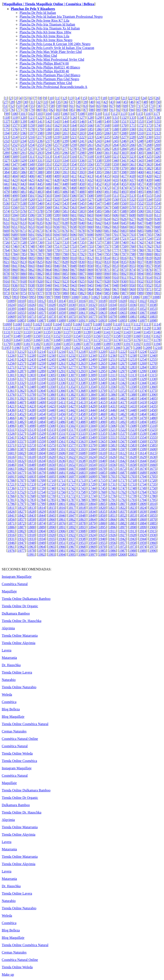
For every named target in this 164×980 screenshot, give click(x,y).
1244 (41, 359)
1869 (143, 519)
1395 (52, 398)
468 (74, 188)
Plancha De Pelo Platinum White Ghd (46, 83)
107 (73, 114)
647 (141, 223)
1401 (112, 398)
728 (23, 242)
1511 (11, 430)
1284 (143, 367)
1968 (82, 547)
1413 (82, 402)
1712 (72, 480)
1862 (72, 519)
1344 (143, 383)
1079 (112, 317)
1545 (52, 437)
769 (48, 250)
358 (107, 164)
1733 (133, 484)
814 (107, 258)
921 (48, 281)
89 (99, 110)
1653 (82, 465)
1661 (11, 469)
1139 (87, 332)
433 (99, 180)
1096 (133, 320)
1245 (52, 359)
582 (74, 211)
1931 (11, 539)
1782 (21, 500)
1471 (62, 418)
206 (107, 133)
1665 (52, 469)
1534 (92, 434)
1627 (123, 457)
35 (59, 102)
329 (23, 160)
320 (107, 157)
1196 (16, 348)
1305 (52, 375)
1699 (92, 476)
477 (149, 188)
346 (7, 164)
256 (48, 145)
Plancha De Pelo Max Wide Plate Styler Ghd (51, 52)
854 (124, 266)
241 (82, 141)
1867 (123, 519)
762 (149, 246)
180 (48, 129)
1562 (72, 441)
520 (32, 199)
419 (141, 176)
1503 (82, 426)
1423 (31, 406)
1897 (123, 527)
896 (157, 274)
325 (149, 157)
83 (59, 110)
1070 (21, 317)
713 (57, 238)
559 (40, 207)
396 (107, 172)
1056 (31, 313)
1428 (82, 406)
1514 (41, 430)
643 (107, 223)
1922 (72, 535)
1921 (62, 535)
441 (7, 184)
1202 (77, 348)
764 (7, 250)
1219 (92, 352)
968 (124, 289)
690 (23, 235)
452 (99, 184)
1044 (62, 309)
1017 (92, 301)
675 (57, 231)
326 (157, 157)
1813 (31, 508)
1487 (72, 422)
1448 (133, 410)
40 (92, 102)
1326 (112, 379)
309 (15, 157)
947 (107, 285)
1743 (82, 488)
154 (149, 121)
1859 (41, 519)
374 (82, 168)
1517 (72, 430)
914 (149, 278)
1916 (11, 535)
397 (116, 172)
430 (74, 180)
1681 (62, 473)
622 (90, 219)
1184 (57, 344)
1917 (21, 535)
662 (107, 227)
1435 (153, 406)
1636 (62, 461)
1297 (123, 371)
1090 (72, 320)
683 (124, 231)
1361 (11, 391)
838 (149, 262)
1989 (143, 551)
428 (57, 180)
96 (145, 110)
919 (32, 281)
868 (82, 270)
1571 (11, 445)
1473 (82, 418)
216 (32, 137)
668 (157, 227)
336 (82, 160)
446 (48, 184)
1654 (92, 465)
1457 (72, 414)
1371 (112, 391)
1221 (112, 352)
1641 (112, 461)
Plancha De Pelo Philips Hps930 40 (44, 71)
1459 (92, 414)
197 (32, 133)
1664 (41, 469)
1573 (31, 445)
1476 (112, 418)
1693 (31, 476)
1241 (11, 359)
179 (40, 129)
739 (116, 242)
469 (82, 188)
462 (23, 188)
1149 (27, 336)
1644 (143, 461)
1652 (72, 465)
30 (25, 102)
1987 (123, 551)
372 (65, 168)
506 (74, 196)
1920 (52, 535)
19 (111, 98)
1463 (133, 414)
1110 (117, 324)
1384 (92, 395)
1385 (102, 395)
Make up (8, 974)
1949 (41, 543)
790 (65, 254)
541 (48, 203)
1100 (17, 324)
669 (7, 231)
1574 (41, 445)
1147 (7, 336)
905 (74, 278)
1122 (77, 328)
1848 (82, 515)
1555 (153, 437)
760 (132, 246)
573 (157, 207)
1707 (21, 480)
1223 (133, 352)
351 (48, 164)
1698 (82, 476)
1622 (72, 457)
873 (124, 270)
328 (15, 160)
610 (149, 215)
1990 (153, 551)
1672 (123, 469)
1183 (47, 344)
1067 (143, 313)
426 (40, 180)
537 (15, 203)
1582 (123, 445)
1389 (143, 395)
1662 (21, 469)
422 (7, 180)
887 (82, 274)
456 (132, 184)
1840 (153, 512)
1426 (62, 406)
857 (149, 266)
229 (141, 137)
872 (116, 270)
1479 (143, 418)
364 (157, 164)
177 (23, 129)
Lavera (7, 650)
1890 (52, 527)
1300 (153, 371)
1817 (72, 508)
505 (65, 196)
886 (74, 274)
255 (40, 145)
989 (141, 293)
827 (57, 262)
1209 (148, 348)
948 (116, 285)
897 (7, 278)
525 (74, 199)
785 (23, 254)
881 (32, 274)
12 (64, 98)
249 (149, 141)
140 (32, 121)
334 (65, 160)
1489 (92, 422)
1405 (153, 398)
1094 (112, 320)
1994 (62, 554)
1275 (52, 367)
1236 (112, 356)
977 (40, 293)
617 (48, 219)
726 (7, 242)
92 (119, 110)
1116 (17, 328)
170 (124, 125)
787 (40, 254)
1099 (7, 324)
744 (157, 242)
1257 (21, 363)
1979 (41, 551)
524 (65, 199)
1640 (102, 461)
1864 (92, 519)
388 (40, 172)
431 (82, 180)
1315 (153, 375)
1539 (143, 434)
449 (74, 184)
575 (15, 211)
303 (124, 153)
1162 (157, 336)
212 (157, 133)
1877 (72, 523)
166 (90, 125)
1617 (21, 457)
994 (24, 297)
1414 (92, 402)
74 (159, 106)
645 (124, 223)
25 (151, 98)
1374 (143, 391)
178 (32, 129)
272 (23, 149)
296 (65, 153)
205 (99, 133)
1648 (31, 465)
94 (132, 110)
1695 (52, 476)
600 (65, 215)
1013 (52, 301)
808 (57, 258)
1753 (31, 492)
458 (149, 184)
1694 (41, 476)
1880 (102, 523)
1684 (92, 473)
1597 (123, 449)
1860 (52, 519)
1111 (127, 324)
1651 (62, 465)
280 (90, 149)
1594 (92, 449)
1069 (11, 317)
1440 (52, 410)
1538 (133, 434)
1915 (153, 531)
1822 (122, 508)
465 (48, 188)
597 (40, 215)
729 (32, 242)
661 (99, 227)
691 (32, 235)
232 (7, 141)
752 (65, 246)
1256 (11, 363)
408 (49, 176)
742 (141, 242)
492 (116, 192)
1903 (31, 531)
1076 (82, 317)
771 (65, 250)
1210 (157, 348)
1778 (133, 496)
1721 (11, 484)
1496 (11, 426)
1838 (133, 512)
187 (107, 129)
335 (74, 160)
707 (7, 238)
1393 (31, 398)
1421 (11, 406)
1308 (82, 375)
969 (132, 289)
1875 (52, 523)
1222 (122, 352)
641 (90, 223)
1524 (143, 430)
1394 (41, 398)
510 (107, 196)
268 (149, 145)
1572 (21, 445)
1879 (92, 523)
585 (99, 211)
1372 (123, 391)
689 (15, 235)
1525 (153, 430)
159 (32, 125)
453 (107, 184)
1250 (102, 359)
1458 (82, 414)
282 (107, 149)
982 (82, 293)
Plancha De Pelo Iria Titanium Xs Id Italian (50, 28)
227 (124, 137)
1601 (11, 453)
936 (15, 285)
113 (123, 114)
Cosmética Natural (15, 584)
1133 (27, 332)
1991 (31, 554)
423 (15, 180)
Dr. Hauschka (11, 665)
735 (82, 242)
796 (116, 254)
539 (32, 203)
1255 (153, 359)
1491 (112, 422)
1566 (112, 441)
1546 (62, 437)
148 (99, 121)
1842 (21, 515)
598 (49, 215)
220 (65, 137)
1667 (72, 469)
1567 (123, 441)
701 (116, 235)
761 (141, 246)
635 (40, 223)
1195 (6, 348)
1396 (62, 398)
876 (149, 270)
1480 (153, 418)
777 (116, 250)
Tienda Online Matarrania (20, 636)
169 (116, 125)
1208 (137, 348)
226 (116, 137)
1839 (143, 512)
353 (65, 164)
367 (23, 168)
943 (74, 285)
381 (141, 168)
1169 (67, 340)
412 (82, 176)
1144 (137, 332)
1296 (112, 371)
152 (132, 121)
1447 (123, 410)
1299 (143, 371)
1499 (41, 426)
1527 (21, 434)
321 (115, 157)
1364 (41, 391)
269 (157, 145)
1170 (77, 340)
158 (23, 125)
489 (90, 192)
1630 (153, 457)
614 (23, 219)
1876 (62, 523)
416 (115, 176)
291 (23, 153)
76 (12, 110)
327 (7, 160)
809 (65, 258)
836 (132, 262)
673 (40, 231)
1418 (133, 402)
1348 (31, 387)
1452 (21, 414)
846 (57, 266)
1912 (122, 531)
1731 (112, 484)
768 (40, 250)
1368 (82, 391)
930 (124, 281)
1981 (62, 551)
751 (57, 246)
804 (23, 258)
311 (32, 157)
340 (116, 160)
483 (40, 192)
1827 (21, 512)
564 (82, 207)
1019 (112, 301)
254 (32, 145)
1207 (127, 348)
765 (15, 250)
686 (149, 231)
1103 (47, 324)
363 (149, 164)
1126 (117, 328)
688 (7, 235)
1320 (52, 379)
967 (116, 289)
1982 (72, 551)
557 (23, 207)
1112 (137, 324)
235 (32, 141)
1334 (41, 383)
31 (32, 102)
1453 (31, 414)
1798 (31, 504)
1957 (123, 543)
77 (19, 110)
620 (74, 219)
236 (40, 141)
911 (124, 278)
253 (23, 145)
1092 (92, 320)
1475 (102, 418)
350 (40, 164)
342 (132, 160)
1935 (52, 539)
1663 (31, 469)
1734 (143, 484)
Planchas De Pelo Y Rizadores (33, 9)
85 (72, 110)
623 (99, 219)
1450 (153, 410)
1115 (7, 328)
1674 (143, 469)
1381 (62, 395)
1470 (52, 418)
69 (125, 106)
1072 (41, 317)
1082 (143, 317)
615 (32, 219)
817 (132, 258)
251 (7, 145)
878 (7, 274)
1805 (102, 504)
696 (74, 235)
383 (157, 168)
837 (141, 262)
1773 (82, 496)
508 (90, 196)
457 (141, 184)
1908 (82, 531)
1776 (112, 496)
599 (57, 215)
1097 (143, 320)
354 (74, 164)
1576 (62, 445)
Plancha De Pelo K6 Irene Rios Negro (46, 40)
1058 (52, 313)
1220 (102, 352)
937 (23, 285)
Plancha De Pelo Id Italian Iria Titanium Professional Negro (61, 17)
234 (23, 141)
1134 (37, 332)
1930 (153, 535)
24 (144, 98)
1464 (143, 414)
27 (5, 102)
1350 (52, 387)
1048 (102, 309)
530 (116, 199)
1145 (147, 332)
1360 (153, 387)
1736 (11, 488)
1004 (116, 297)
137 (7, 121)
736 (90, 242)
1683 (82, 473)
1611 (112, 453)
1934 (41, 539)
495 (141, 192)
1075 (72, 317)
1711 (62, 480)
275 (48, 149)
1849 (92, 515)
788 (48, 254)
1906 (62, 531)
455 (124, 184)
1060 (72, 313)
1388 (133, 395)
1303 (31, 375)
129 (99, 118)
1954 (92, 543)
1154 (77, 336)
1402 (123, 398)
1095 (123, 320)
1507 (123, 426)
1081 (133, 317)
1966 (62, 547)
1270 (153, 363)
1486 (62, 422)
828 (65, 262)
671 (23, 231)
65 (99, 106)
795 (107, 254)
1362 (21, 391)
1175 (127, 340)
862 (32, 270)
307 (157, 153)
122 (40, 118)
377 (107, 168)
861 (23, 270)
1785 (52, 500)
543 (65, 203)
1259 (41, 363)
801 (157, 254)
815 (115, 258)
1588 (31, 449)
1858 (31, 519)
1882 (123, 523)
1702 (123, 476)
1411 (62, 402)
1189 (107, 344)
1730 (102, 484)
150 (116, 121)
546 (90, 203)
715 (74, 238)
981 (74, 293)
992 (7, 297)
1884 (143, 523)
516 (157, 196)
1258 (31, 363)
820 (157, 258)
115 (140, 114)
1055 (21, 313)
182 (65, 129)
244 (107, 141)
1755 (52, 492)
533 (141, 199)
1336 (62, 383)
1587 (21, 449)
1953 (82, 543)
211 (149, 133)
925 (82, 281)
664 (124, 227)
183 (74, 129)
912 (132, 278)
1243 (31, 359)
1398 (82, 398)
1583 (133, 445)
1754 (41, 492)
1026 (31, 305)
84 (65, 110)
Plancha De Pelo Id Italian (38, 13)
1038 (153, 305)
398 (124, 172)
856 (141, 266)
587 (116, 211)
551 (132, 203)
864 (48, 270)
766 (23, 250)
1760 (102, 492)
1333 (31, 383)
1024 (11, 305)
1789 (92, 500)
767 (32, 250)
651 (15, 227)
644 (116, 223)
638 (65, 223)
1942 (123, 539)
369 (40, 168)
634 (32, 223)
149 (107, 121)
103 (40, 114)
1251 (112, 359)
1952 (72, 543)
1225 (153, 352)
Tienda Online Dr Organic (20, 606)
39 (85, 102)
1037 (143, 305)
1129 (147, 328)
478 (157, 188)
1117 (27, 328)
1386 (112, 395)
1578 (82, 445)
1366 (62, 391)
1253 (133, 359)
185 (90, 129)
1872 (21, 523)
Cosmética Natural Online (20, 739)
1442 (72, 410)
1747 (123, 488)
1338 (82, 383)
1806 (112, 504)
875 (141, 270)
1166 (37, 340)
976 (32, 293)
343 (141, 160)
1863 (82, 519)
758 (116, 246)
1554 (143, 437)
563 (74, 207)
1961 (11, 547)
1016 (82, 301)
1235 (102, 356)
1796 (11, 504)
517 (7, 199)
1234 (92, 356)
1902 (21, 531)
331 (40, 160)
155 (157, 121)
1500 (52, 426)
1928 (133, 535)
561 (57, 207)
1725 (52, 484)
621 (82, 219)
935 (7, 285)
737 (99, 242)
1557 (21, 441)
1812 (21, 508)
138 (15, 121)
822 (15, 262)
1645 (153, 461)
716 (82, 238)
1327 (123, 379)
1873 (31, 523)
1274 (41, 367)
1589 (41, 449)
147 (90, 121)
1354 (92, 387)
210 (141, 133)
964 (90, 289)
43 (112, 102)
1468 (31, 418)
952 (149, 285)
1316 (11, 379)
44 (119, 102)
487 (74, 192)
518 (15, 199)
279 (82, 149)
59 (59, 106)
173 (149, 125)
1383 (82, 395)
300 (99, 153)
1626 (112, 457)
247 (132, 141)
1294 (92, 371)
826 (48, 262)
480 (15, 192)
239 (65, 141)
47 (139, 102)
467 (65, 188)
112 (115, 114)
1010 (21, 301)
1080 (123, 317)
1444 (92, 410)
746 (15, 246)
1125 (107, 328)
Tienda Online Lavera (17, 672)
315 (65, 157)
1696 (62, 476)
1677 (21, 473)
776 (107, 250)
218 (48, 137)
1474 (92, 418)
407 (40, 176)
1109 (107, 324)
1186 (77, 344)
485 (57, 192)
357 (99, 164)
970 (141, 289)
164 (74, 125)
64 (92, 106)
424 (23, 180)
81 (45, 110)
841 (15, 266)
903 (57, 278)
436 (124, 180)
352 (57, 164)
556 (15, 207)
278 (74, 149)
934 (157, 281)
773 (82, 250)
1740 (52, 488)
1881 (112, 523)
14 (77, 98)
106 (65, 114)
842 (23, 266)
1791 (112, 500)
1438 (31, 410)
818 (141, 258)
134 (141, 118)
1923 (82, 535)
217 (40, 137)
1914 (143, 531)
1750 (153, 488)
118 (7, 118)
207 (116, 133)
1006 (136, 297)
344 (149, 160)
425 (32, 180)
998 (57, 297)
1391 (11, 398)
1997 (92, 554)
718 (99, 238)
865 (57, 270)
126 (74, 118)
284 (124, 149)
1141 (107, 332)
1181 (27, 344)
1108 (97, 324)
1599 (143, 449)
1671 (112, 469)
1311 (112, 375)
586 (107, 211)
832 (99, 262)
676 (65, 231)
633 (23, 223)
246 (124, 141)
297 (74, 153)
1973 (133, 547)
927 (99, 281)
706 (157, 235)
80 (39, 110)
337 (90, 160)
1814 (41, 508)
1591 (62, 449)
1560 (52, 441)
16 (91, 98)
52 (12, 106)
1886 (11, 527)
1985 (102, 551)
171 (132, 125)
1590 (52, 449)
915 (157, 278)
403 (7, 176)
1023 (153, 301)
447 (57, 184)
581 (65, 211)
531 (124, 199)
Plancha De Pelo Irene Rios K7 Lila (44, 20)
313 (48, 157)
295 (57, 153)
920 (40, 281)
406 (32, 176)
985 (107, 293)
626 (124, 219)
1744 (92, 488)
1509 (143, 426)
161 (48, 125)
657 (65, 227)
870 (99, 270)
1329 (143, 379)
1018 (102, 301)
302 (116, 153)
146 (82, 121)
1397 (72, 398)
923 (65, 281)
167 (99, 125)
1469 (41, 418)
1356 (112, 387)
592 (157, 211)
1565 (102, 441)
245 (116, 141)
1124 (97, 328)
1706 (11, 480)
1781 (11, 500)
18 (104, 98)
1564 (92, 441)
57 (45, 106)
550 (124, 203)
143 (57, 121)
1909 (92, 531)
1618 (31, 457)
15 (84, 98)
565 (90, 207)
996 (41, 297)
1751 (11, 492)
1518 (82, 430)
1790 (102, 500)
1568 (133, 441)
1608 (82, 453)
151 (124, 121)
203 (82, 133)
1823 (133, 508)
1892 (72, 527)
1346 (11, 387)
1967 (72, 547)
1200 (56, 348)
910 (116, 278)
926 (90, 281)
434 (107, 180)
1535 (102, 434)
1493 (133, 422)
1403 (133, 398)
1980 (52, 551)
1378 (31, 395)
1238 (133, 356)
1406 (11, 402)
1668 (82, 469)
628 (141, 219)
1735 (153, 484)
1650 (52, 465)
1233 (82, 356)
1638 (82, 461)
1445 (102, 410)
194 (7, 133)
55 (32, 106)
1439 (41, 410)
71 (139, 106)
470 (90, 188)
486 (65, 192)
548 (107, 203)
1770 (52, 496)
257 (57, 145)
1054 (11, 313)
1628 (133, 457)
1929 (143, 535)
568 (116, 207)
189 (124, 129)
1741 (62, 488)
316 (74, 157)
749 (40, 246)
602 (82, 215)
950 (132, 285)
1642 (123, 461)
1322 (72, 379)
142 (48, 121)
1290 (52, 371)
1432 (123, 406)
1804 (92, 504)
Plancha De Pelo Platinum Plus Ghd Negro (49, 79)
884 (57, 274)
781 (149, 250)
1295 (102, 371)
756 (99, 246)
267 (141, 145)
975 (23, 293)
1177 (147, 340)
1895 (102, 527)
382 (149, 168)
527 (90, 199)
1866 (112, 519)
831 (90, 262)
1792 (123, 500)
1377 (21, 395)
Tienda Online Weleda (17, 753)
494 (132, 192)
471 (99, 188)
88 (92, 110)
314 (57, 157)
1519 (92, 430)
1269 (143, 363)
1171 (87, 340)
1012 (41, 301)
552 (141, 203)
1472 (72, 418)
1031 (82, 305)
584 (90, 211)
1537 (123, 434)
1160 (137, 336)
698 (90, 235)
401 (149, 172)
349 (32, 164)
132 (124, 118)
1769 (41, 496)
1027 (41, 305)
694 (57, 235)
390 (57, 172)
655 (48, 227)
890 (107, 274)
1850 (102, 515)
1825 (153, 508)
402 (157, 172)
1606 (62, 453)
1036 (133, 305)
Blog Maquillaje (13, 717)
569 (124, 207)
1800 (52, 504)
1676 (11, 473)
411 (74, 176)
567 (107, 207)
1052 (143, 309)
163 (65, 125)
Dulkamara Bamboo (16, 613)
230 (149, 137)
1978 (31, 551)
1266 (112, 363)
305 (141, 153)
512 (124, 196)
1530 (52, 434)
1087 (41, 320)
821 (7, 262)
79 (32, 110)
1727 (72, 484)
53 (19, 106)
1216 (62, 352)
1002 (95, 297)
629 (149, 219)
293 (40, 153)
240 (74, 141)
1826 (11, 512)
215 (23, 137)
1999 (112, 554)
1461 (112, 414)
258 (65, 145)
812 (90, 258)
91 (112, 110)
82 (52, 110)
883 (48, 274)
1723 (31, 484)
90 (105, 110)
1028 (52, 305)
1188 (97, 344)
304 (132, 153)
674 (48, 231)
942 (65, 285)
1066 (133, 313)
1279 (92, 367)
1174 (117, 340)
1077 (92, 317)
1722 (21, 484)
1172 (97, 340)
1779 (143, 496)
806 (40, 258)
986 (116, 293)
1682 (72, 473)
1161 (147, 336)
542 (57, 203)
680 (99, 231)
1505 (102, 426)
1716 (112, 480)
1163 (7, 340)
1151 (47, 336)
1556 (11, 441)
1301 (11, 375)
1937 (72, 539)
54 (25, 106)
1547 (72, 437)
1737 (21, 488)
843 (32, 266)
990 (149, 293)
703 (132, 235)
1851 (112, 515)
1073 (52, 317)
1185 (67, 344)
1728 (82, 484)
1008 (156, 297)
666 (141, 227)
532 (132, 199)
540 (40, 203)
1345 (153, 383)
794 (99, 254)
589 (132, 211)
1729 (92, 484)
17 (97, 98)
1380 (52, 395)
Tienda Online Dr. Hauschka (22, 621)
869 (90, 270)
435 (116, 180)
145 (74, 121)
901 (40, 278)
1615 (153, 453)
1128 (137, 328)
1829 (41, 512)
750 (48, 246)
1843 (31, 515)
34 (52, 102)
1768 (31, 496)
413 (90, 176)
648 (149, 223)
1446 (112, 410)
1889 (41, 527)
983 (90, 293)
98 (159, 110)
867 (74, 270)
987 (124, 293)
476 (141, 188)
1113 (147, 324)
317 (82, 157)
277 (65, 149)
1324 (92, 379)
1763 (133, 492)
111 (107, 114)
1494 (143, 422)
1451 (11, 414)
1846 (62, 515)
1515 (52, 430)
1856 (11, 519)
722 (132, 238)
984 (99, 293)
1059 (62, 313)
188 (116, 129)
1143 (127, 332)
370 (48, 168)
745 (7, 246)
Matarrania (9, 658)
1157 (107, 336)
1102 (37, 324)
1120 (57, 328)
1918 (31, 535)
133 (132, 118)
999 (66, 297)
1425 (52, 406)
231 (157, 137)
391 (65, 172)
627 (132, 219)
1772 (72, 496)
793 (90, 254)
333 (57, 160)
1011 (31, 301)
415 (107, 176)
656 (57, 227)
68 (119, 106)
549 (116, 203)
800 (149, 254)
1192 (137, 344)
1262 (72, 363)
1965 (52, 547)
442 (15, 184)
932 (141, 281)
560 (48, 207)
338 (99, 160)
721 (124, 238)
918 (23, 281)
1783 (31, 500)
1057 (41, 313)
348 (23, 164)
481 (23, 192)
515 (149, 196)
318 (90, 157)
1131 (7, 332)
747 (23, 246)
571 (141, 207)
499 (15, 196)
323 (132, 157)
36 (65, 102)
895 (149, 274)
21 (124, 98)
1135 (47, 332)
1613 (133, 453)
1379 (41, 395)
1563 (82, 441)
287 (149, 149)
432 (90, 180)
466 (57, 188)
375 (90, 168)
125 (65, 118)
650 (7, 227)
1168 (57, 340)
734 (74, 242)
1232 (72, 356)
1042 (41, 309)
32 (39, 102)
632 (15, 223)
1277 (72, 367)
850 (90, 266)
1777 (123, 496)
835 (124, 262)
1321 (62, 379)
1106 (77, 324)
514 (141, 196)
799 (141, 254)
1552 (123, 437)
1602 (21, 453)
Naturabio (9, 680)
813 (99, 258)
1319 (41, 379)
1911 (112, 531)
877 (157, 270)
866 (65, 270)
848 (74, 266)
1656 (112, 465)
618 (57, 219)
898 (15, 278)
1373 (133, 391)
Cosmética (9, 702)
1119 (47, 328)
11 (58, 98)
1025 (21, 305)
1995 (72, 554)
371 (57, 168)
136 (157, 118)
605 (107, 215)
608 (132, 215)
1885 (153, 523)
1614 (143, 453)
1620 (52, 457)
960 (57, 289)
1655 (102, 465)
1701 (112, 476)
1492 (123, 422)
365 (7, 168)
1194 (157, 344)
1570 (153, 441)
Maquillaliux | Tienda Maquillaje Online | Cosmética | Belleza (49, 4)
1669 (92, 469)
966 (107, 289)
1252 (123, 359)
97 (152, 110)
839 (157, 262)
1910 (102, 531)
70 (132, 106)
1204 (97, 348)
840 (7, 266)
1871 (11, 523)
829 (74, 262)
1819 (92, 508)
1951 (62, 543)
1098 (153, 320)
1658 (133, 465)
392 (74, 172)
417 (124, 176)
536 (7, 203)
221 (74, 137)
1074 (62, 317)
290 (15, 153)
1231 (62, 356)
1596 (112, 449)
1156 (97, 336)
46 (132, 102)
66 (105, 106)
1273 (31, 367)
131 (115, 118)
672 (32, 231)
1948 (31, 543)
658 (74, 227)
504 (57, 196)
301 (107, 153)
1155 (87, 336)
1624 (92, 457)
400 (141, 172)
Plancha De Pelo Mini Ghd (38, 56)
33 (45, 102)
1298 (133, 371)
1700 (102, 476)
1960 (153, 543)
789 (57, 254)
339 (107, 160)
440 (157, 180)
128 (90, 118)
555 (7, 207)
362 (141, 164)
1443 (82, 410)
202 (74, 133)
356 (90, 164)
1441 (62, 410)
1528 (31, 434)
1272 (21, 367)
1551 (112, 437)
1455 (52, 414)
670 (15, 231)
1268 (133, 363)
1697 (72, 476)
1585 (153, 445)
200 (57, 133)
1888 (31, 527)
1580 (102, 445)
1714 (92, 480)
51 (5, 106)
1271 (11, 367)
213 (7, 137)
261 (90, 145)
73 (152, 106)
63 (85, 106)
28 (12, 102)
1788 (82, 500)
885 (65, 274)
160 (40, 125)
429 (65, 180)
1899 (143, 527)
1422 (21, 406)
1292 (72, 371)
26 (157, 98)
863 (40, 270)
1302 (21, 375)
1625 (102, 457)
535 (157, 199)
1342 (123, 383)
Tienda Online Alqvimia (19, 643)
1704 (143, 476)
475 (132, 188)
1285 (153, 367)
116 (148, 114)
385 (15, 172)
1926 (112, 535)
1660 (153, 465)
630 (157, 219)
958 (40, 289)
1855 (153, 515)
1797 (21, 504)
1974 (143, 547)
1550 (102, 437)
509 (99, 196)
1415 (102, 402)
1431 (112, 406)
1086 (31, 320)
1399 (92, 398)
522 (48, 199)
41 (99, 102)
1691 (11, 476)
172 (141, 125)
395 (99, 172)
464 (40, 188)
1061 (82, 313)
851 (99, 266)
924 (74, 281)
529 (107, 199)
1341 (112, 383)
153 (141, 121)
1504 (92, 426)
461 (15, 188)
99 (7, 114)
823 (23, 262)
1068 (153, 313)
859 (7, 270)
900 (32, 278)
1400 (102, 398)
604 (99, 215)
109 (90, 114)
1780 (153, 496)
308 (7, 157)
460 (7, 188)
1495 (153, 422)
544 (74, 203)
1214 (41, 352)
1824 (143, 508)
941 (57, 285)
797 (124, 254)
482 (32, 192)
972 (157, 289)
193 (157, 129)
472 (107, 188)
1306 (62, 375)
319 (99, 157)
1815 (52, 508)
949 (124, 285)
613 (15, 219)
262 (99, 145)
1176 (137, 340)
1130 (157, 328)
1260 (52, 363)
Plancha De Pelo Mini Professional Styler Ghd (52, 59)
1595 (102, 449)
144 (65, 121)
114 (131, 114)
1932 (21, 539)
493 (124, 192)
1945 (153, 539)
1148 (17, 336)
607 (124, 215)
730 (40, 242)
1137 (67, 332)
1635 (52, 461)
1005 (126, 297)
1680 (52, 473)
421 (157, 176)
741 (132, 242)
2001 (133, 554)
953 (157, 285)
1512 (21, 430)
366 (15, 168)
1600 (153, 449)
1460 (102, 414)
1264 (92, 363)
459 (157, 184)
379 (124, 168)
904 (65, 278)
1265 (102, 363)
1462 (123, 414)
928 (107, 281)
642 (99, 223)
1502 (72, 426)
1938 (82, 539)
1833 (82, 512)
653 (32, 227)
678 (82, 231)
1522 (122, 430)
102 (31, 114)
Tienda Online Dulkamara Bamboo (26, 599)
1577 (72, 445)
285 (132, 149)
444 (32, 184)
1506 (112, 426)
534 (149, 199)
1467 (21, 418)
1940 (102, 539)
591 (149, 211)
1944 (143, 539)
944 (82, 285)
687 (157, 231)
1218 (82, 352)
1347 (21, 387)
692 (40, 235)
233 (15, 141)
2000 (123, 554)
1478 (133, 418)
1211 (11, 352)
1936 (62, 539)
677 (74, 231)
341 (124, 160)
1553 (133, 437)
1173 (107, 340)
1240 (153, 356)
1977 (21, 551)
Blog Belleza (11, 709)
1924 (92, 535)
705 (149, 235)
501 (32, 196)
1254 (143, 359)
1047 (92, 309)
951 (141, 285)
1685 (102, 473)
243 (99, 141)
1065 (123, 313)
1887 (21, 527)
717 (90, 238)
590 (141, 211)
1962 (21, 547)
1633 (31, 461)
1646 (11, 465)
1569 (143, 441)
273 (32, 149)
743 (149, 242)
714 (65, 238)
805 (32, 258)
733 (65, 242)
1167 (47, 340)
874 (132, 270)
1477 (123, 418)
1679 (41, 473)
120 (23, 118)
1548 (82, 437)
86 (79, 110)
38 (79, 102)
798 (132, 254)
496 (149, 192)
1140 (97, 332)
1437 (21, 410)
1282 (123, 367)
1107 (87, 324)
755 (90, 246)
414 (99, 176)
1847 (72, 515)
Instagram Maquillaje (17, 577)
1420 (153, 402)
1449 (143, 410)
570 (132, 207)
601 (74, 215)
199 (49, 133)
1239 (143, 356)
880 (23, 274)
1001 (85, 297)
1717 (122, 480)
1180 (17, 344)
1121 (67, 328)
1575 (52, 445)
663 (116, 227)
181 (57, 129)
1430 (102, 406)
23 (137, 98)
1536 (112, 434)
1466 (11, 418)
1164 (17, 340)
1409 (42, 402)
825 (40, 262)
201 (65, 133)
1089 (62, 320)
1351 (62, 387)
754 (82, 246)
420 (149, 176)
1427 (72, 406)
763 (157, 246)
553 (149, 203)
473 (116, 188)
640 (82, 223)
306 (149, 153)
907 (90, 278)
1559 (41, 441)
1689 (143, 473)
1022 (143, 301)
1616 (11, 457)
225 (107, 137)
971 (149, 289)
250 (157, 141)
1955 (102, 543)
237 (48, 141)
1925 (102, 535)
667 (149, 227)
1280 (102, 367)
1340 (102, 383)
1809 (143, 504)
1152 (57, 336)
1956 (112, 543)
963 (82, 289)
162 (57, 125)
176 (15, 129)
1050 (123, 309)
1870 (153, 519)
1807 (123, 504)
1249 (92, 359)
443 (23, 184)
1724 (41, 484)
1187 (87, 344)
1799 (41, 504)
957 (32, 289)
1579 (92, 445)
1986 (112, 551)
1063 (102, 313)
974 (15, 293)
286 (141, 149)
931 (132, 281)
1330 (153, 379)
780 (141, 250)
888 (90, 274)
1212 (21, 352)
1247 (72, 359)
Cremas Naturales (14, 731)
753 (74, 246)
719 (107, 238)
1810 (153, 504)
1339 (92, 383)
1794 (143, 500)
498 (7, 196)
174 (157, 125)
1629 (143, 457)
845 (48, 266)
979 (57, 293)
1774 (92, 496)
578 (40, 211)
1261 (62, 363)
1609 (92, 453)
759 (124, 246)
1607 (72, 453)
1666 (62, 469)
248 (141, 141)
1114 (157, 324)
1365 (52, 391)
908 (99, 278)
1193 (147, 344)
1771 (62, 496)
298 (82, 153)
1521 (112, 430)
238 (57, 141)
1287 (21, 371)
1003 (105, 297)
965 (99, 289)
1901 (11, 531)
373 (74, 168)
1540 (153, 434)
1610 (102, 453)
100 (15, 114)
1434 (143, 406)
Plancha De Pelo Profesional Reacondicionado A (53, 87)
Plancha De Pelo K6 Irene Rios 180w (45, 32)
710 (32, 238)
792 (82, 254)
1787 (72, 500)
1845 (52, 515)
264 (116, 145)
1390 (153, 395)
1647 (21, 465)
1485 (52, 422)
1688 (133, 473)
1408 (31, 402)
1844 (41, 515)
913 (141, 278)
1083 (153, 317)
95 (139, 110)
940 (48, 285)
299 (90, 153)
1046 (82, 309)
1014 (62, 301)
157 (15, 125)
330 (32, 160)
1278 (82, 367)
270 (7, 149)
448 (65, 184)
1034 (112, 305)
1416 (112, 402)
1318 (31, 379)
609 (141, 215)
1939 (92, 539)
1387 (123, 395)
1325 (102, 379)
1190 (117, 344)
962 (74, 289)
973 (7, 293)
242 (90, 141)
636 (48, 223)
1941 (112, 539)
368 (32, 168)
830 (82, 262)
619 (65, 219)
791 (74, 254)
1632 (21, 461)
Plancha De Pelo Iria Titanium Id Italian (47, 24)
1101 (27, 324)
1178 (157, 340)
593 (7, 215)
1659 (143, 465)
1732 (123, 484)
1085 (21, 320)
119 (15, 118)
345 (157, 160)
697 (82, 235)
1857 (21, 519)
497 (157, 192)
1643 (133, 461)
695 (65, 235)
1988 (133, 551)
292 (32, 153)
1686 (112, 473)
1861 (62, 519)
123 (48, 118)
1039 (11, 309)
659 (82, 227)
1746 (112, 488)
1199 (46, 348)
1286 (11, 371)
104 (48, 114)
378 (116, 168)
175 (7, 129)
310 (23, 157)
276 (57, 149)
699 (99, 235)
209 (132, 133)
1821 (112, 508)
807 (49, 258)
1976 (11, 551)
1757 (72, 492)
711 (40, 238)
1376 (11, 395)
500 (23, 196)
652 (23, 227)
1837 (123, 512)
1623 (82, 457)
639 (74, 223)
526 (82, 199)
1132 (17, 332)
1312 (122, 375)
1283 (133, 367)
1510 (153, 426)
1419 (143, 402)
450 (82, 184)
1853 (133, 515)
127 (82, 118)
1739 (41, 488)
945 (90, 285)
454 (116, 184)
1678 (31, 473)
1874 (41, 523)
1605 (52, 453)
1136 (57, 332)
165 (82, 125)
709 (23, 238)
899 (23, 278)
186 (99, 129)
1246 (62, 359)
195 (15, 133)
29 (19, 102)
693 (48, 235)
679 (90, 231)
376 (99, 168)
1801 (62, 504)
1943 (133, 539)
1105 (67, 324)
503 (49, 196)
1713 (82, 480)
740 (124, 242)
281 (99, 149)
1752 (21, 492)
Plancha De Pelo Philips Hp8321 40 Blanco (50, 67)
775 (99, 250)
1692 (21, 476)
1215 (52, 352)
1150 (37, 336)
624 (107, 219)
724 (149, 238)
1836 (112, 512)
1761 (112, 492)
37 (72, 102)
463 (32, 188)
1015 (72, 301)
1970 (102, 547)
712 (48, 238)
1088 (52, 320)
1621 (62, 457)
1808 (133, 504)
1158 (117, 336)
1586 (11, 449)
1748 (133, 488)
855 (132, 266)
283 (116, 149)
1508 (133, 426)
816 (124, 258)
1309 (92, 375)
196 (23, 133)
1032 (92, 305)
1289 (41, 371)
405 (23, 176)
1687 (123, 473)
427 (48, 180)
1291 (62, 371)
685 (141, 231)
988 (132, 293)
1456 (62, 414)
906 (82, 278)
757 (107, 246)
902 (49, 278)
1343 (133, 383)
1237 (123, 356)
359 (116, 164)
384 (7, 172)
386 (23, 172)
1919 (41, 535)
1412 (72, 402)
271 (15, 149)
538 (23, 203)
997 (49, 297)
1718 (133, 480)
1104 (57, 324)
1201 (67, 348)
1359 (143, 387)
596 (32, 215)
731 (48, 242)
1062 (92, 313)
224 (99, 137)
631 (7, 223)
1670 (102, 469)
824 (32, 262)
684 (132, 231)
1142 (117, 332)
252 (15, 145)
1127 (127, 328)
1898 (133, 527)
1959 (143, 543)
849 (82, 266)
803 (15, 258)
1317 (21, 379)
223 (90, 137)
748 (32, 246)
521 (40, 199)
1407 (21, 402)
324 (141, 157)
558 (32, 207)
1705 (153, 476)
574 (7, 211)
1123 (87, 328)
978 (48, 293)
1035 (123, 305)
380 (132, 168)
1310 (102, 375)
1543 (31, 437)
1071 (31, 317)
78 (25, 110)
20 (117, 98)
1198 (36, 348)
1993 (52, 554)
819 (149, 258)
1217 (72, 352)
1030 (72, 305)
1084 (11, 320)
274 (40, 149)
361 (132, 164)
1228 (31, 356)
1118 (37, 328)
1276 (62, 367)
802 (7, 258)
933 (149, 281)
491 (107, 192)
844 (40, 266)
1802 (72, 504)
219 (57, 137)
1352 (72, 387)
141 (40, 121)
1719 (143, 480)
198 (40, 133)
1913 (133, 531)
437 (132, 180)
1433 (133, 406)
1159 (127, 336)
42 (105, 102)
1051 (133, 309)
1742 (72, 488)
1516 (62, 430)
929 (116, 281)
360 (124, 164)
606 (116, 215)
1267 (123, 363)
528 (99, 199)
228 (132, 137)
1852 (123, 515)
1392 (21, 398)
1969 (92, 547)
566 (99, 207)
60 (65, 106)
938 (32, 285)
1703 (133, 476)
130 (107, 118)
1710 (52, 480)
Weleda (7, 694)
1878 (82, 523)
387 (32, 172)
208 (124, 133)
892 (124, 274)
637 (57, 223)
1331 (11, 383)
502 (40, 196)
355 (82, 164)
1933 (31, 539)
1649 (41, 465)
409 (57, 176)
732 (57, 242)
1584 (143, 445)
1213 (31, 352)
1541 (11, 437)
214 (15, 137)
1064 (112, 313)
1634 (41, 461)
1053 (153, 309)
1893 (82, 527)
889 (99, 274)
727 (15, 242)
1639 (92, 461)
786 (32, 254)
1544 (41, 437)
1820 (102, 508)
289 (7, 153)
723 (141, 238)
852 (107, 266)
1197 (26, 348)
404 (15, 176)
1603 (31, 453)
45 (125, 102)
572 (149, 207)
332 (48, 160)
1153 (67, 336)
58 (52, 106)
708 (15, 238)
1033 (102, 305)
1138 (77, 332)
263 (107, 145)
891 (116, 274)
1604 (42, 453)
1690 (153, 473)
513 (132, 196)
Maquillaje (9, 591)
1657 (123, 465)
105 (57, 114)
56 (39, 106)
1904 (42, 531)
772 (74, 250)
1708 (31, 480)
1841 (11, 515)
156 (7, 125)
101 (23, 114)
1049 (112, 309)
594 (15, 215)
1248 (82, 359)
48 (145, 102)
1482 (21, 422)
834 (116, 262)
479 (7, 192)
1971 (112, 547)
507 (82, 196)
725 (157, 238)
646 (132, 223)
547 (99, 203)
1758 (82, 492)
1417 (122, 402)
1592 (72, 449)
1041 (31, 309)
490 (99, 192)
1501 (62, 426)
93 (125, 110)
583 (82, 211)
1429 (92, 406)
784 (15, 254)
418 (132, 176)
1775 (102, 496)
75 (5, 110)
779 (132, 250)
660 (90, 227)
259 (74, 145)
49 (152, 102)
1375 (153, 391)
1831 (62, 512)
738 (107, 242)
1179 (7, 344)
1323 (82, 379)
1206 (117, 348)
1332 (21, 383)
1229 (41, 356)
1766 (11, 496)
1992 (41, 554)
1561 (62, 441)
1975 (153, 547)
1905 (52, 531)
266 (132, 145)
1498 (31, 426)
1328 (133, 379)
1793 (133, 500)
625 (116, 219)
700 (107, 235)
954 (7, 289)
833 (107, 262)
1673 (133, 469)
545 (82, 203)
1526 (11, 434)
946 (99, 285)
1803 (82, 504)
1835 (102, 512)
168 (107, 125)
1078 (102, 317)
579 (48, 211)
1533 (82, 434)
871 (107, 270)
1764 (143, 492)
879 (15, 274)
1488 (82, 422)
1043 (52, 309)
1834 (92, 512)
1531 (62, 434)
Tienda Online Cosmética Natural (25, 724)
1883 (133, 523)
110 (98, 114)
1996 (82, 554)
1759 (92, 492)
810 (74, 258)
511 (116, 196)
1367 (72, 391)
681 (107, 231)
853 (116, 266)
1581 (112, 445)
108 (82, 114)
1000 (75, 297)
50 (159, 102)
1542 (21, 437)
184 (82, 129)
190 (132, 129)
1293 (82, 371)
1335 (52, 383)
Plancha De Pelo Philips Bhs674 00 (44, 63)
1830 (52, 512)
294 (48, 153)
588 (124, 211)
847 (65, 266)
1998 (102, 554)
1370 (102, 391)
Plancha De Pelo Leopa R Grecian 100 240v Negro (55, 44)
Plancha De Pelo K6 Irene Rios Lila (44, 36)
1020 (122, 301)
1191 (127, 344)
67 (112, 106)
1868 (133, 519)
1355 (102, 387)
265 (124, 145)
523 (57, 199)
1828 (31, 512)
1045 (72, 309)
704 (141, 235)
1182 (37, 344)
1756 (62, 492)
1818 (82, 508)
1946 (11, 543)
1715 (102, 480)
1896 (112, 527)
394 (90, 172)
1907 (72, 531)
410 (65, 176)
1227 (21, 356)
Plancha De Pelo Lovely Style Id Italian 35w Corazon (57, 48)
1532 (72, 434)
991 (157, 293)
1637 (72, 461)
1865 (102, 519)
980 (65, 293)
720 (115, 238)
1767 (21, 496)
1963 (31, 547)
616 (40, 219)
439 (149, 180)
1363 (31, 391)
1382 (72, 395)
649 (157, 223)
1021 (133, 301)
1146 (157, 332)
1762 (123, 492)
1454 (41, 414)
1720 (153, 480)
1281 (112, 367)
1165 (27, 340)
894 (141, 274)
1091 (82, 320)
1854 (143, 515)
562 (65, 207)
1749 (143, 488)
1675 (153, 469)
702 (124, 235)
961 (65, 289)
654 (40, 227)
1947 (21, 543)
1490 (102, 422)
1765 (153, 492)
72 (145, 106)
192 (149, 129)
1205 (107, 348)
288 (157, 149)
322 (124, 157)
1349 (41, 387)
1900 (153, 527)
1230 (52, 356)
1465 (153, 414)
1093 (102, 320)
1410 (52, 402)
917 (15, 281)
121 (31, 118)
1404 (143, 398)
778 (124, 250)
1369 (92, 391)
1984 (92, 551)
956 (23, 289)
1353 (82, 387)
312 (40, 157)
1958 (133, 543)
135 (149, 118)
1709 (42, 480)
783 (7, 254)
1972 (123, 547)
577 (32, 211)
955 (15, 289)
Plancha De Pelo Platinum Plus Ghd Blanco (50, 75)
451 (90, 184)
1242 (21, 359)
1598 (133, 449)
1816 (62, 508)
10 (51, 98)
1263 (82, 363)
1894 (92, 527)
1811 (11, 508)
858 (157, 266)
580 (57, 211)
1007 (146, 297)
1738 (31, 488)
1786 (62, 500)
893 (132, 274)
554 (157, 203)
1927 (123, 535)
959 (48, 289)
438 (141, 180)
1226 (11, 356)
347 (15, 164)
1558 (31, 441)
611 (157, 215)
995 (32, 297)
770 (57, 250)
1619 (41, 457)
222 (82, 137)
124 (57, 118)
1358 (133, 387)
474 (124, 188)
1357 (123, 387)
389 (48, 172)
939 (40, 285)
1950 (52, 543)
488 (82, 192)
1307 (72, 375)
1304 (42, 375)
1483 (31, 422)
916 (7, 281)
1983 (82, 551)
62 (79, 106)
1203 (87, 348)
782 (157, 250)
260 (82, 145)
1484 (41, 422)
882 (40, 274)
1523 (133, 430)
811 (82, 258)
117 (156, 114)
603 (90, 215)
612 (7, 219)
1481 (11, 422)
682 (116, 231)
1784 (41, 500)
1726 (62, 484)
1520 (102, 430)
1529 (41, 434)
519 (23, 199)
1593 (82, 449)
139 (23, 121)
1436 (11, 410)
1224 (143, 352)
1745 (102, 488)
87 (85, 110)
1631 (11, 461)
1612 (122, 453)
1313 (133, 375)
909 (107, 278)
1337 (72, 383)
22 (131, 98)
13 (71, 98)
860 (15, 270)
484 (48, 192)
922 (57, 281)
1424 (41, 406)
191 (141, 129)
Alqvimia (8, 628)
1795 (153, 500)
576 (23, 211)
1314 (143, 375)
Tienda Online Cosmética (19, 761)
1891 (62, 527)
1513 (31, 430)
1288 (31, 371)
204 (90, 133)
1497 (21, 426)
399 (132, 172)
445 (40, 184)
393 (82, 172)
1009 (11, 301)
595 (23, 215)
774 (90, 250)
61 (72, 106)
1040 (21, 309)
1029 (62, 305)
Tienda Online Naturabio (19, 687)
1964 (41, 547)
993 (15, 297)
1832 (72, 512)
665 (132, 227)
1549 (92, 437)
